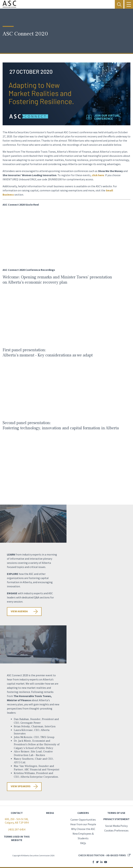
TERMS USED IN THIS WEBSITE (17, 838)
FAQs (83, 843)
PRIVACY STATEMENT (116, 819)
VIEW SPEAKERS (21, 786)
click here (98, 175)
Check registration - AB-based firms (102, 855)
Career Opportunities (83, 820)
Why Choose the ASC (83, 829)
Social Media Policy (116, 826)
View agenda (19, 611)
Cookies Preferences (116, 830)
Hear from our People (83, 824)
